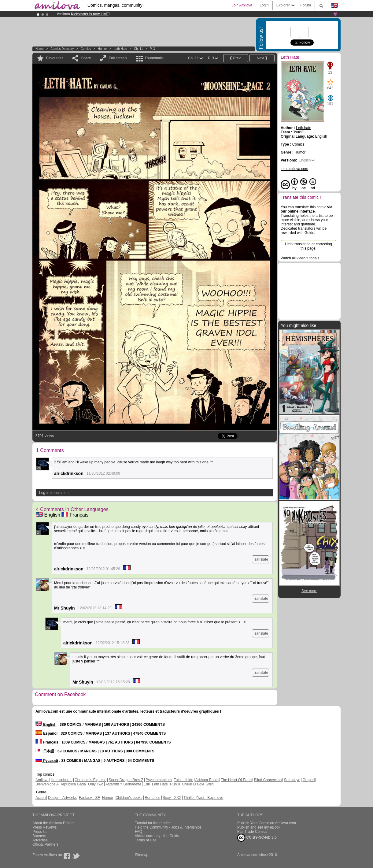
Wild (210, 784)
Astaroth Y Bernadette (124, 784)
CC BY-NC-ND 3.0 (257, 838)
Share (86, 58)
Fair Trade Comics (252, 832)
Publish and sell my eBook (259, 827)
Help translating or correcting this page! (308, 246)
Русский (47, 761)
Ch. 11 (138, 49)
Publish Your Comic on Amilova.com (267, 823)
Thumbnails (154, 58)
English (48, 515)
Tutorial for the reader (152, 823)
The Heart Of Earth (236, 780)
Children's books (129, 798)
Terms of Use (146, 840)
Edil (147, 784)
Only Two (96, 784)
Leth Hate (120, 49)
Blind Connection (268, 780)
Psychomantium (159, 780)
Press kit (39, 832)
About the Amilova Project (53, 823)
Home (40, 49)
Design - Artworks (62, 798)
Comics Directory (62, 49)
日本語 (45, 751)
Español (46, 733)
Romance (152, 798)
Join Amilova (242, 5)
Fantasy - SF (89, 798)
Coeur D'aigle (194, 784)
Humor (102, 49)
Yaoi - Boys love (210, 798)
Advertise (40, 840)
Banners (39, 836)
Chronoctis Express (90, 780)
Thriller (190, 798)
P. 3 (152, 49)
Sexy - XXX (172, 798)
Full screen (118, 58)
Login (264, 5)
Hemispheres (62, 780)
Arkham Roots (207, 780)
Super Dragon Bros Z (126, 780)
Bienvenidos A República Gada (61, 784)
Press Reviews (44, 827)
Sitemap (142, 855)
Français (75, 515)
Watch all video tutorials (300, 258)
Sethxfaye (292, 780)
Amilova (42, 780)
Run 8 (175, 784)
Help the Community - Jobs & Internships (168, 827)
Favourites (55, 58)
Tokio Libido (184, 780)
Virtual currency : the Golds (157, 836)
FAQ (138, 832)
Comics (86, 49)
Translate (260, 559)
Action (41, 798)
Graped (308, 780)
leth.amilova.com (294, 169)
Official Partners (45, 844)
